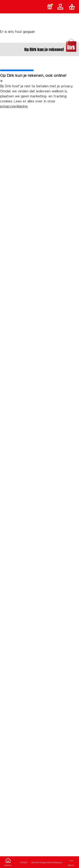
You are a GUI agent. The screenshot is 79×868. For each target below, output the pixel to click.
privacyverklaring (14, 106)
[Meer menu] (71, 862)
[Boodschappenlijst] (73, 7)
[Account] (61, 7)
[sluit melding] (1, 81)
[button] (50, 7)
